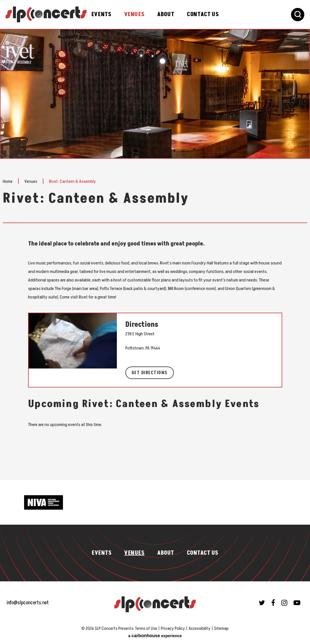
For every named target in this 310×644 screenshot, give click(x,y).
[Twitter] (262, 603)
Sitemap (221, 628)
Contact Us (203, 14)
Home (8, 181)
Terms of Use (146, 628)
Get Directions (150, 373)
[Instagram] (284, 603)
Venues (134, 14)
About (166, 14)
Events (101, 14)
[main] (155, 254)
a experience (155, 636)
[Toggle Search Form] (298, 15)
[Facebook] (273, 603)
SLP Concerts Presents (46, 14)
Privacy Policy (173, 628)
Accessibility (200, 628)
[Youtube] (297, 603)
